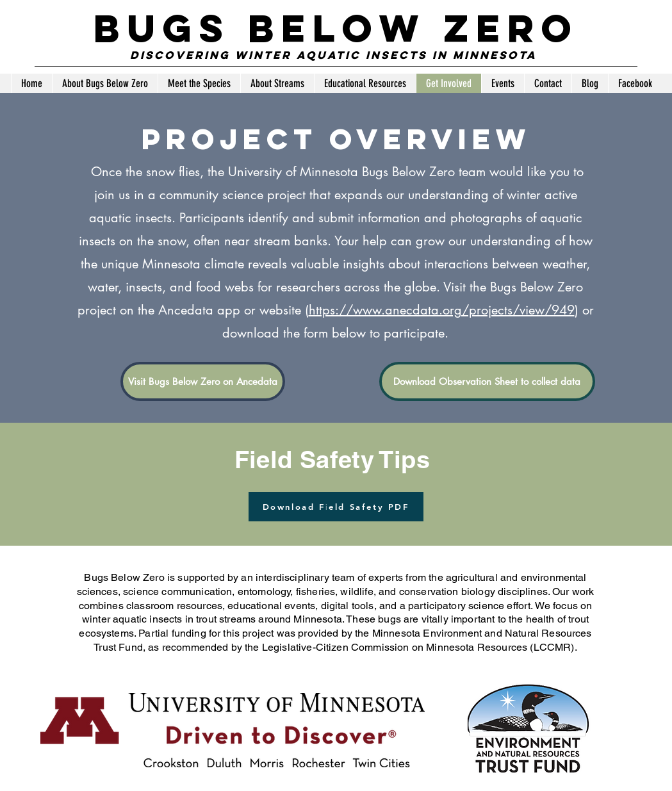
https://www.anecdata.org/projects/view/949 (442, 310)
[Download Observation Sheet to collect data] (487, 381)
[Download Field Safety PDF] (336, 507)
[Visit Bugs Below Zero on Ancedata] (203, 381)
